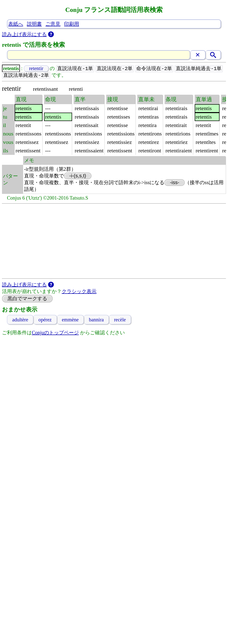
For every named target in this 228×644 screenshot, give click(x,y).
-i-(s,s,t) (78, 176)
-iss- (175, 183)
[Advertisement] (114, 242)
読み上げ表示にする (24, 34)
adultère (20, 320)
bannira (96, 320)
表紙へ (16, 24)
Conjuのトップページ (55, 333)
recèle (120, 320)
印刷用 (72, 24)
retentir (36, 69)
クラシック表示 (79, 292)
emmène (70, 320)
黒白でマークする (27, 299)
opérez (45, 320)
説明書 (34, 24)
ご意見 (53, 24)
